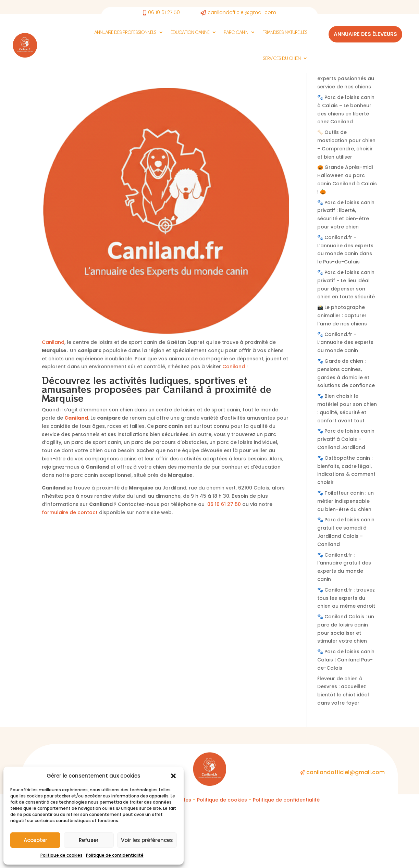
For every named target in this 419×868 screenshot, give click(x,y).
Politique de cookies (61, 855)
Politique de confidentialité (115, 855)
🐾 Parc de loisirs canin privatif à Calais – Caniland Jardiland (346, 501)
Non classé (56, 127)
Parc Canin (236, 32)
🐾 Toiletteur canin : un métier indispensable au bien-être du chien (346, 563)
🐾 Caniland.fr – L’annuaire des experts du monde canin (345, 405)
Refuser (89, 840)
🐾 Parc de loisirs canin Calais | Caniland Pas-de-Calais (346, 722)
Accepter (35, 840)
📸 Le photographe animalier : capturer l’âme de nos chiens (342, 378)
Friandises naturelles (285, 32)
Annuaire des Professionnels (125, 32)
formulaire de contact (70, 575)
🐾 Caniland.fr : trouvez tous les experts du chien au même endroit (346, 660)
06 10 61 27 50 (224, 567)
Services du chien (282, 58)
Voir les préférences (147, 840)
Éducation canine (190, 32)
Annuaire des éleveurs (365, 34)
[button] (173, 776)
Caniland (53, 405)
